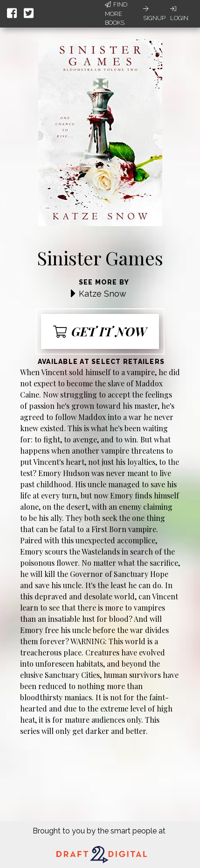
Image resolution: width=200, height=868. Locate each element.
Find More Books (116, 14)
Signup (154, 14)
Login (179, 14)
